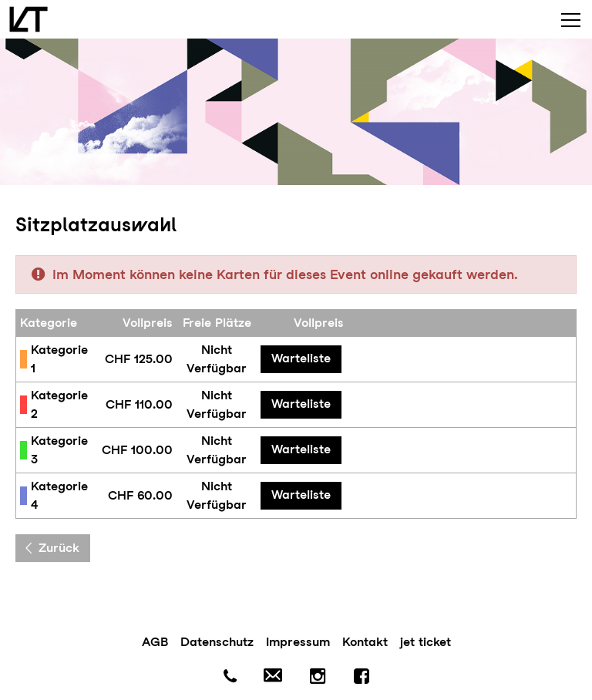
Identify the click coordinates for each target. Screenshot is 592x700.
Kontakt (365, 642)
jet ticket (425, 642)
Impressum (298, 642)
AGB (155, 642)
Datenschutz (217, 642)
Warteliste (301, 358)
